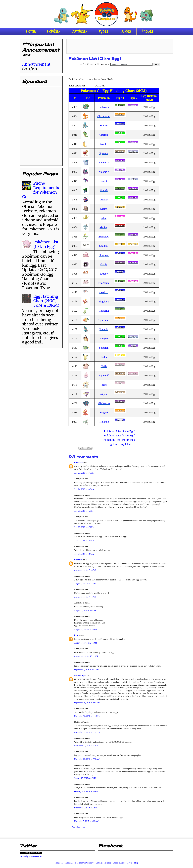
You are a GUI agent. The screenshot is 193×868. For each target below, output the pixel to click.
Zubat (104, 181)
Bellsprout (104, 237)
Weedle (104, 144)
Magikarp (104, 301)
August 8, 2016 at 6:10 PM (85, 597)
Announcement (36, 64)
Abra (104, 218)
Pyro (77, 635)
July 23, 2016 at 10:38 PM (85, 473)
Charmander (104, 116)
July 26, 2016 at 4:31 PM (84, 527)
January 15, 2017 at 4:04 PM (86, 778)
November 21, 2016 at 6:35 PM (87, 746)
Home (31, 32)
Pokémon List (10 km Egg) (120, 440)
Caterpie (104, 135)
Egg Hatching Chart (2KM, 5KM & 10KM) (46, 301)
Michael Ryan (80, 675)
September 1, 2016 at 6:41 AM (86, 670)
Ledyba (104, 338)
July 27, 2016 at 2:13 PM (84, 541)
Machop (104, 227)
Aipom (104, 394)
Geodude (104, 246)
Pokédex (54, 32)
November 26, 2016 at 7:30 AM (87, 759)
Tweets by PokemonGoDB (31, 856)
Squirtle (104, 125)
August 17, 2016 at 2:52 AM (86, 643)
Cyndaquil (104, 320)
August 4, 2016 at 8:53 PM (85, 570)
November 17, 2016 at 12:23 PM (87, 732)
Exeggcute (104, 283)
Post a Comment (78, 827)
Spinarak (104, 348)
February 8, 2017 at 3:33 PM (86, 808)
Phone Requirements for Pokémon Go (41, 190)
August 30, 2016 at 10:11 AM (86, 656)
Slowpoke (104, 255)
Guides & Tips (119, 863)
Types (103, 32)
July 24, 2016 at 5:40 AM (84, 489)
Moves (148, 32)
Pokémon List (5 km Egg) (120, 435)
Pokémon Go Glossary (84, 863)
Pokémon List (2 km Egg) (120, 431)
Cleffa (104, 366)
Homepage (59, 863)
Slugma (104, 412)
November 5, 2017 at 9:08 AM (86, 821)
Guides (125, 32)
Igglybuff (104, 375)
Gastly (104, 264)
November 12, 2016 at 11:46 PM (87, 716)
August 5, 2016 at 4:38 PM (85, 584)
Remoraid (104, 422)
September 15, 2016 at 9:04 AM (87, 703)
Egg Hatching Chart (120, 444)
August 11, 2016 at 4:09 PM (85, 610)
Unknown (79, 463)
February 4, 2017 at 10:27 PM (86, 791)
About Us (69, 863)
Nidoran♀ (104, 162)
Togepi (104, 385)
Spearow (104, 153)
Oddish (104, 190)
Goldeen (104, 292)
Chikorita (104, 311)
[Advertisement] (120, 45)
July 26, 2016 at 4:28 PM (84, 511)
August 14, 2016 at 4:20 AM (86, 629)
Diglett (104, 209)
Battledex (79, 32)
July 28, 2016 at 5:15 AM (84, 554)
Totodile (104, 329)
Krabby (104, 274)
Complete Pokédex (103, 863)
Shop (136, 863)
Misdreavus (104, 403)
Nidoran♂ (104, 172)
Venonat (104, 200)
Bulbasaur (104, 107)
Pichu (104, 357)
